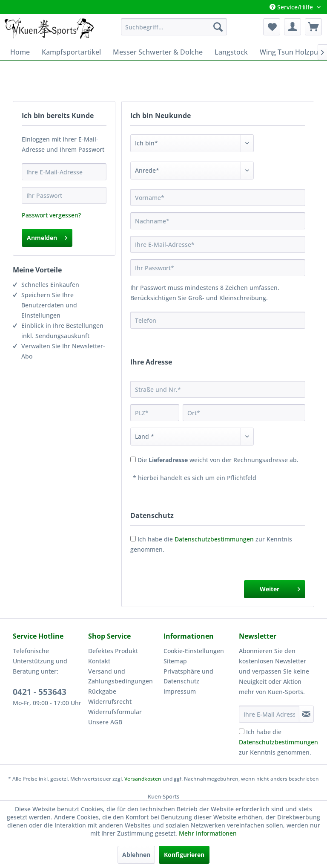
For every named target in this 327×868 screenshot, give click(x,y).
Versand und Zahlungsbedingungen (120, 676)
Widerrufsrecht (110, 702)
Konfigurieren (184, 855)
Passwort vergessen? (51, 215)
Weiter (280, 588)
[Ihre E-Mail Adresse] (269, 714)
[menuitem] (174, 27)
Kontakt (99, 661)
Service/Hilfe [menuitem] (292, 7)
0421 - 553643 (40, 692)
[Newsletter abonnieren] (306, 714)
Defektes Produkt (113, 651)
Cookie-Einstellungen (194, 651)
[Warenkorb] (313, 27)
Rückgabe (102, 691)
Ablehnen (136, 855)
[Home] (20, 52)
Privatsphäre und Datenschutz (188, 676)
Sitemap (175, 661)
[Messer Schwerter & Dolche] (158, 52)
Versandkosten (143, 779)
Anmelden (47, 236)
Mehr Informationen (208, 833)
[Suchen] (218, 27)
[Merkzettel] (272, 27)
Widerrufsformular (115, 712)
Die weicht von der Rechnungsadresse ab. (218, 460)
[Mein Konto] (293, 27)
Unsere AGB (105, 722)
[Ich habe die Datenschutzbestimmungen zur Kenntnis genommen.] (242, 731)
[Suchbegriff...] (174, 27)
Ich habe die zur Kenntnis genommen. (278, 742)
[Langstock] (231, 52)
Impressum (180, 691)
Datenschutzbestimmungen (214, 539)
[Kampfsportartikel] (71, 52)
